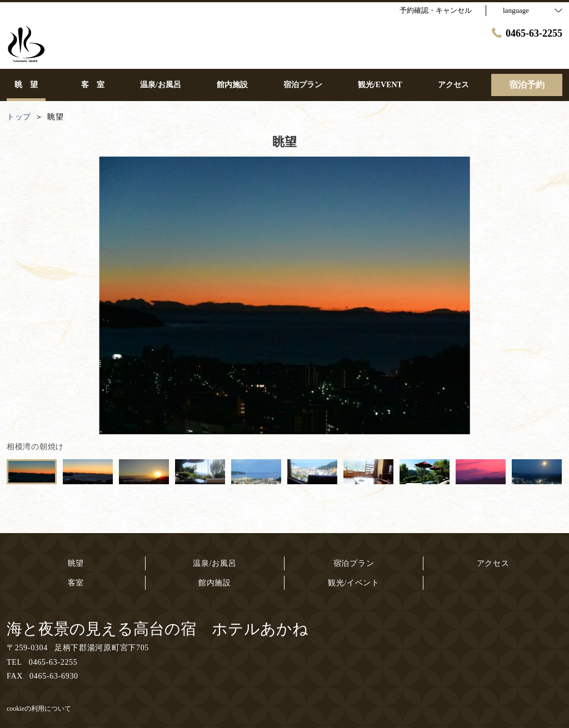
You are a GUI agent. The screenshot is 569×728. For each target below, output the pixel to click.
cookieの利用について (39, 709)
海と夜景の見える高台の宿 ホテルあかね (158, 629)
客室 (76, 583)
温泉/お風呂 (214, 563)
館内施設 (215, 583)
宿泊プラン (354, 563)
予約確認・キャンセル (436, 10)
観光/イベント (354, 583)
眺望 (76, 563)
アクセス (493, 563)
